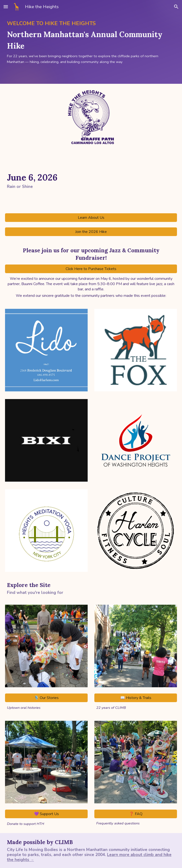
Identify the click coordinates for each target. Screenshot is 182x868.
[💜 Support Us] (46, 814)
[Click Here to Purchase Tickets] (91, 269)
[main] (91, 42)
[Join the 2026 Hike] (91, 232)
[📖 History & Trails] (136, 698)
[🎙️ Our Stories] (46, 698)
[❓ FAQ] (136, 814)
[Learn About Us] (91, 218)
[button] (6, 7)
